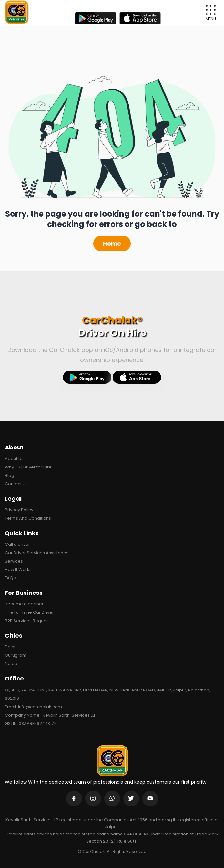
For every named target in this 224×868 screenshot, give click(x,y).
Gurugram (16, 655)
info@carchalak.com (40, 707)
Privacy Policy (19, 510)
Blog (10, 475)
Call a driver (17, 544)
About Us (14, 459)
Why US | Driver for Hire (28, 467)
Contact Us (16, 484)
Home (112, 243)
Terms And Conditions (28, 518)
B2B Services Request (27, 621)
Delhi (10, 647)
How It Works (18, 569)
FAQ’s (11, 578)
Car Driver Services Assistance (37, 553)
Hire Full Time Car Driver (29, 612)
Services (14, 561)
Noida (11, 664)
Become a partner (24, 604)
